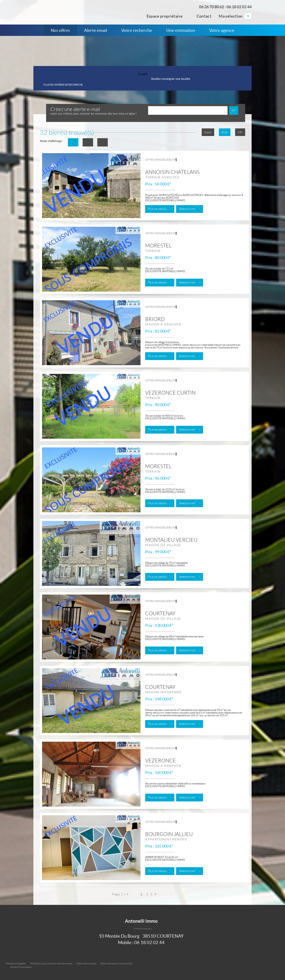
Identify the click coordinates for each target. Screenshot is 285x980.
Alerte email (96, 30)
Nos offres (60, 30)
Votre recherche (137, 30)
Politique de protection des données (51, 963)
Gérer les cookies (86, 963)
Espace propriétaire (162, 15)
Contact (201, 15)
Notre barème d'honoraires (117, 963)
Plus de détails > (160, 209)
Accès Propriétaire (21, 967)
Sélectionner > (190, 209)
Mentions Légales (16, 963)
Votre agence (222, 30)
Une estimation (181, 30)
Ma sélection (235, 16)
